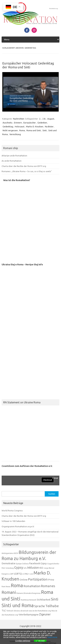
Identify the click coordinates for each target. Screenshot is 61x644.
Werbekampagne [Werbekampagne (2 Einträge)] (29, 615)
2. (40, 119)
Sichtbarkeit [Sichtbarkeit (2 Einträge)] (44, 600)
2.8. (44, 119)
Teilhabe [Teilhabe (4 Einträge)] (52, 606)
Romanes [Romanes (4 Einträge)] (48, 586)
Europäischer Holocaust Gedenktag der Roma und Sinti (28, 65)
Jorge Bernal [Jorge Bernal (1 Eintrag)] (49, 568)
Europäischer (30, 123)
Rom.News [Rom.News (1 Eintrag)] (6, 587)
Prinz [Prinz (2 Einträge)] (51, 580)
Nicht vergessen (10, 130)
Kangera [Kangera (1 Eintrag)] (5, 574)
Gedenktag (8, 126)
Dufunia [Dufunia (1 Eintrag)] (25, 564)
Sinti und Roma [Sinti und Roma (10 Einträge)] (18, 605)
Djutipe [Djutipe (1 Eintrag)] (19, 564)
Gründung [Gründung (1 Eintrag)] (10, 568)
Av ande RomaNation (12, 161)
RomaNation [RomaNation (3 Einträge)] (32, 586)
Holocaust (20, 126)
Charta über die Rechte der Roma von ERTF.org (24, 166)
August (51, 119)
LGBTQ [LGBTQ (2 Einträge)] (18, 574)
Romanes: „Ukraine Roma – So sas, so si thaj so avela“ (27, 171)
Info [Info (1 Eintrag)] (25, 568)
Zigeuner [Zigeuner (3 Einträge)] (45, 614)
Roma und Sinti (34, 130)
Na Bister (49, 126)
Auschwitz (7, 123)
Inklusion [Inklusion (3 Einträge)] (33, 568)
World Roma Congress (12, 511)
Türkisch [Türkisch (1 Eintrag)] (10, 611)
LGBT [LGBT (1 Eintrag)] (11, 574)
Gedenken (42, 123)
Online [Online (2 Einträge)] (24, 580)
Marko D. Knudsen (35, 126)
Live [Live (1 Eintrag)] (31, 574)
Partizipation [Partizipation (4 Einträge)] (38, 579)
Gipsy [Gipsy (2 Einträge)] (44, 563)
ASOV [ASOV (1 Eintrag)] (16, 553)
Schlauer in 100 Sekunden (13, 521)
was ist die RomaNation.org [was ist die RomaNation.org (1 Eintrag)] (40, 611)
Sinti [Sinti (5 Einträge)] (55, 599)
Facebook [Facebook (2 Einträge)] (35, 563)
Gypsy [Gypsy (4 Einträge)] (19, 567)
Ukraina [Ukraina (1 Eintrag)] (17, 611)
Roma (22, 130)
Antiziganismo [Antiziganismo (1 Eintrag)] (7, 553)
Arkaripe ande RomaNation (14, 156)
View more (52, 637)
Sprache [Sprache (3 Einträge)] (40, 606)
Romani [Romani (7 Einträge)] (9, 592)
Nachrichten (19, 119)
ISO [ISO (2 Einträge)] (41, 568)
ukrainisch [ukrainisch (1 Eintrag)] (24, 611)
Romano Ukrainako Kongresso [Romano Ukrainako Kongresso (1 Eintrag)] (28, 593)
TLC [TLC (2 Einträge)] (4, 610)
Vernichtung (15, 134)
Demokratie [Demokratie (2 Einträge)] (8, 563)
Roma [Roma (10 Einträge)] (17, 585)
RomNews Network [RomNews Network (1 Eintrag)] (29, 600)
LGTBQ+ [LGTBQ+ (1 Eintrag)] (26, 574)
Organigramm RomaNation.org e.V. (18, 526)
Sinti (45, 130)
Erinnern (18, 123)
